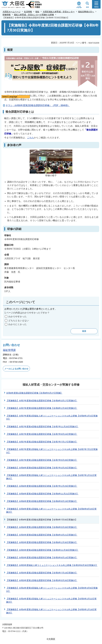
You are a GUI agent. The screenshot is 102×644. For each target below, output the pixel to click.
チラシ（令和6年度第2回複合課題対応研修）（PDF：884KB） (38, 105)
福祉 (37, 12)
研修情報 (7, 15)
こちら (30, 138)
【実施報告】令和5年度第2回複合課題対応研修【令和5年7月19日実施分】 (42, 573)
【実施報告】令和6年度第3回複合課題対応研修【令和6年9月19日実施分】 (42, 501)
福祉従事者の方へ (86, 12)
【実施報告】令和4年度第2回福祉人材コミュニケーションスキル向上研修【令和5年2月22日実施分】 (51, 600)
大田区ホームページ (12, 12)
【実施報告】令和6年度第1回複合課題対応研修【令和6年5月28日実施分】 (42, 527)
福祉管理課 (9, 350)
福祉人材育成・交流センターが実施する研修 (34, 15)
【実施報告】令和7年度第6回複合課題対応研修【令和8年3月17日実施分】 (42, 401)
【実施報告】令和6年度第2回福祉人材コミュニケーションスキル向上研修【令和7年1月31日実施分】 (51, 477)
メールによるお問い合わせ (16, 369)
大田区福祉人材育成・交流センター (59, 12)
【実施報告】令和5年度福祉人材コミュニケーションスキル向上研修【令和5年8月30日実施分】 (52, 565)
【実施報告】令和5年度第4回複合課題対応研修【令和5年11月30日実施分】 (42, 550)
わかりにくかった (18, 324)
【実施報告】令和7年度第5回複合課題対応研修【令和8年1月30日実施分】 (42, 408)
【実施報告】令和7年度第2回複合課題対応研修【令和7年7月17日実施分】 (42, 442)
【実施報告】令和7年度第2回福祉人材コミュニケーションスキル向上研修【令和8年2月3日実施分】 (52, 417)
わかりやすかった (18, 317)
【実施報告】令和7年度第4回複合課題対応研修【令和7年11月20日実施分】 (42, 427)
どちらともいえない (19, 321)
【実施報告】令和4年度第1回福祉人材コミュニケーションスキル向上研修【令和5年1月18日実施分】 (51, 611)
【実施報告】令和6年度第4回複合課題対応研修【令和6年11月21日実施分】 (42, 494)
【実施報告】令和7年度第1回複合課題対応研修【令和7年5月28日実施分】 (42, 460)
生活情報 (28, 12)
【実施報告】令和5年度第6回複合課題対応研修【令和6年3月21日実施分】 (42, 535)
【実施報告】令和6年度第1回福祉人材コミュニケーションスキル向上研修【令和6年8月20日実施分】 (51, 510)
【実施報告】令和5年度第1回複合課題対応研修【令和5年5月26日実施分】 (42, 580)
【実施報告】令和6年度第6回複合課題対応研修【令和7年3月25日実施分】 (42, 468)
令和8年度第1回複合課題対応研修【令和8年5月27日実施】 (34, 393)
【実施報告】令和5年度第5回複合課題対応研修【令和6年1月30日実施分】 (42, 542)
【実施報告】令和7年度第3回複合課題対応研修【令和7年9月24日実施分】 (42, 434)
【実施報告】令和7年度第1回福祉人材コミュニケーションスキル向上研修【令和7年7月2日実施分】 (52, 451)
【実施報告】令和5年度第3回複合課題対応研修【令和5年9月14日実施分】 (42, 558)
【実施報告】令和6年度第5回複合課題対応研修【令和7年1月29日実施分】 (42, 486)
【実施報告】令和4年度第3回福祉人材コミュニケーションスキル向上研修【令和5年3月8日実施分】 (52, 590)
